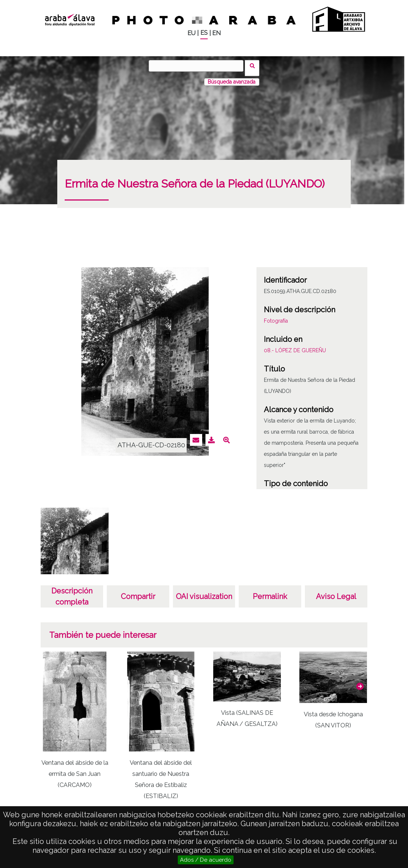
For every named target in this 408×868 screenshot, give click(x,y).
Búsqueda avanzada (232, 77)
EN (216, 33)
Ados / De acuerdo (206, 860)
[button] (360, 682)
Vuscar (254, 65)
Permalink (270, 592)
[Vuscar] (198, 66)
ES (204, 33)
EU (191, 33)
